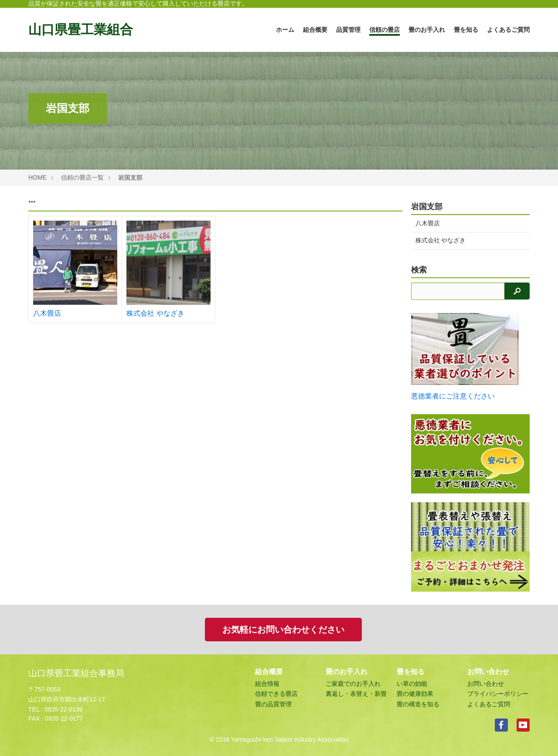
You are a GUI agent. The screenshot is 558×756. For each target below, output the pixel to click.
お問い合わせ (486, 684)
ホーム (285, 30)
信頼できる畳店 (276, 694)
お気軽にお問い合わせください (283, 630)
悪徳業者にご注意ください (453, 396)
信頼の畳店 (384, 30)
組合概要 (315, 30)
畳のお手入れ (427, 30)
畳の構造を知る (418, 704)
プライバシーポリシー (498, 694)
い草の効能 (412, 684)
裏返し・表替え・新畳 (356, 694)
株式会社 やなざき (155, 313)
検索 (419, 270)
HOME (37, 177)
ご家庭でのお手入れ (353, 684)
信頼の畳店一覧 (82, 177)
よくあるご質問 (508, 30)
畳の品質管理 (273, 704)
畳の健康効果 (415, 694)
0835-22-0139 (63, 709)
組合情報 (267, 684)
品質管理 (348, 30)
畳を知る (466, 30)
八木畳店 (47, 313)
